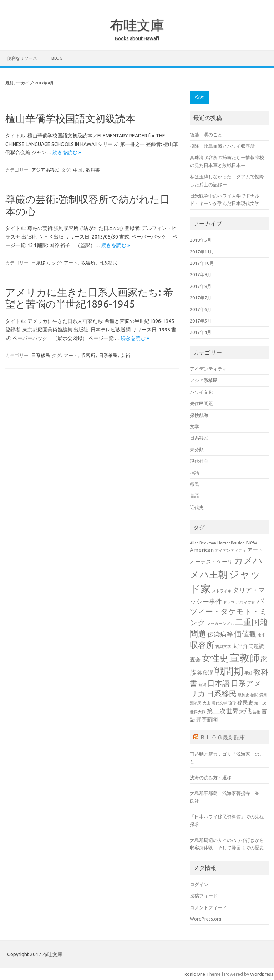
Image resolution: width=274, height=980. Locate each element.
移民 (194, 484)
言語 (194, 496)
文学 (194, 426)
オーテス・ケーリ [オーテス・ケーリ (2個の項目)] (211, 562)
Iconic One (194, 974)
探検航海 (199, 415)
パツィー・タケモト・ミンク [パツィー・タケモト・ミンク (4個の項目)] (229, 612)
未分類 (197, 450)
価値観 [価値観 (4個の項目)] (245, 634)
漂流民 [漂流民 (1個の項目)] (196, 703)
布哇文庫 (137, 25)
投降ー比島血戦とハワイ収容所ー (225, 146)
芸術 (126, 355)
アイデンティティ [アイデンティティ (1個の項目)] (230, 550)
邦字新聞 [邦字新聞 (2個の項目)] (207, 719)
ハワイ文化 (201, 392)
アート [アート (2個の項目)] (255, 550)
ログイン (199, 884)
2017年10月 (202, 263)
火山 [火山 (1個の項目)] (207, 703)
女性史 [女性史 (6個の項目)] (215, 658)
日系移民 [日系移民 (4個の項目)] (222, 694)
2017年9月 (201, 274)
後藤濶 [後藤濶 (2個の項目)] (205, 673)
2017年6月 (201, 309)
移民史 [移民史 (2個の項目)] (245, 703)
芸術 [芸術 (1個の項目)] (257, 712)
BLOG (57, 58)
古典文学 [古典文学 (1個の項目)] (223, 646)
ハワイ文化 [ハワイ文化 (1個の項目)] (246, 602)
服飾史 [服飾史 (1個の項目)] (243, 695)
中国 (78, 170)
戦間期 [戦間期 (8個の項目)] (229, 671)
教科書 (93, 170)
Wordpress (262, 974)
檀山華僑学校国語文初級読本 (70, 118)
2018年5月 (201, 240)
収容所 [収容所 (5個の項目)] (202, 645)
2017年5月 (201, 321)
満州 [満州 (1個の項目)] (263, 695)
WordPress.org (205, 919)
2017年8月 (201, 286)
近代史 (197, 507)
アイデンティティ (208, 369)
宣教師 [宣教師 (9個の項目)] (244, 658)
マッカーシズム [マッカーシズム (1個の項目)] (220, 624)
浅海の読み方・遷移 (211, 777)
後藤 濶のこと (206, 135)
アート (71, 263)
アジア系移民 (45, 170)
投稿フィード (204, 896)
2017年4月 (201, 332)
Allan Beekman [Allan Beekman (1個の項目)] (203, 543)
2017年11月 (202, 252)
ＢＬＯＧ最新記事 (223, 737)
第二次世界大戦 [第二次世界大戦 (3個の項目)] (229, 711)
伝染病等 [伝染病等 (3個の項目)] (220, 634)
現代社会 (199, 461)
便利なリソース (22, 58)
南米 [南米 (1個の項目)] (262, 635)
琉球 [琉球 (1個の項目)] (232, 703)
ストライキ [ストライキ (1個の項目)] (222, 591)
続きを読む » (67, 152)
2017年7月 (201, 298)
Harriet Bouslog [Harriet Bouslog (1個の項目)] (231, 543)
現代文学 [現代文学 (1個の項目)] (219, 703)
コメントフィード (208, 907)
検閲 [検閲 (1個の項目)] (254, 695)
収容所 (88, 263)
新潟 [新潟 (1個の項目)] (202, 685)
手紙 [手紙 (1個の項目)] (248, 673)
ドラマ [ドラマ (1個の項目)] (229, 602)
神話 (194, 473)
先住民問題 (201, 403)
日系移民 (41, 263)
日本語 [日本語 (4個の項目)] (219, 683)
